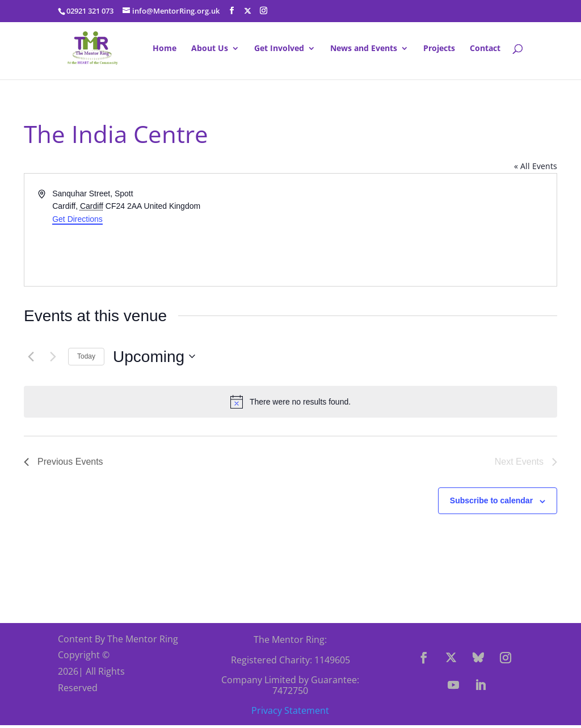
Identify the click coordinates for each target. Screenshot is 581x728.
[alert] (290, 402)
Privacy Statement (290, 710)
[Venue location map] (423, 230)
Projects (439, 49)
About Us (210, 49)
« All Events (536, 166)
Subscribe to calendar (491, 500)
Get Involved (279, 49)
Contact (485, 49)
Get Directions (77, 219)
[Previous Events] (31, 356)
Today (86, 356)
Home (165, 49)
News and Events (364, 49)
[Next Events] (53, 356)
